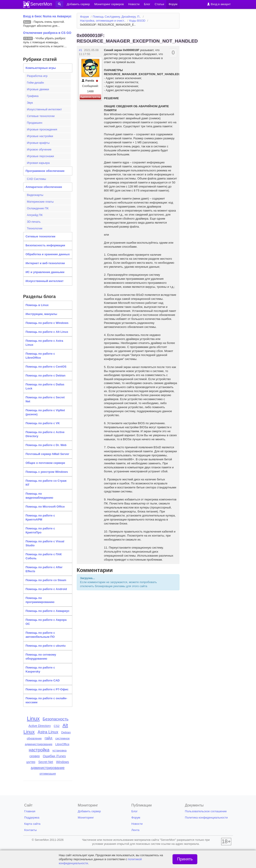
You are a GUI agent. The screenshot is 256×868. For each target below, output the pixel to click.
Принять (185, 859)
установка (60, 750)
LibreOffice (62, 744)
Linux (33, 719)
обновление (34, 738)
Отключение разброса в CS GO (47, 33)
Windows (62, 762)
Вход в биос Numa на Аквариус (47, 16)
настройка (39, 750)
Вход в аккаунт (219, 4)
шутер (31, 762)
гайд (49, 738)
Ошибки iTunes (54, 756)
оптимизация (48, 774)
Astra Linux (48, 732)
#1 (81, 50)
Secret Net (46, 762)
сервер (35, 756)
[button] (59, 4)
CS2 (57, 726)
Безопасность (56, 719)
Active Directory (40, 726)
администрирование (48, 768)
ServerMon (41, 4)
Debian (66, 732)
